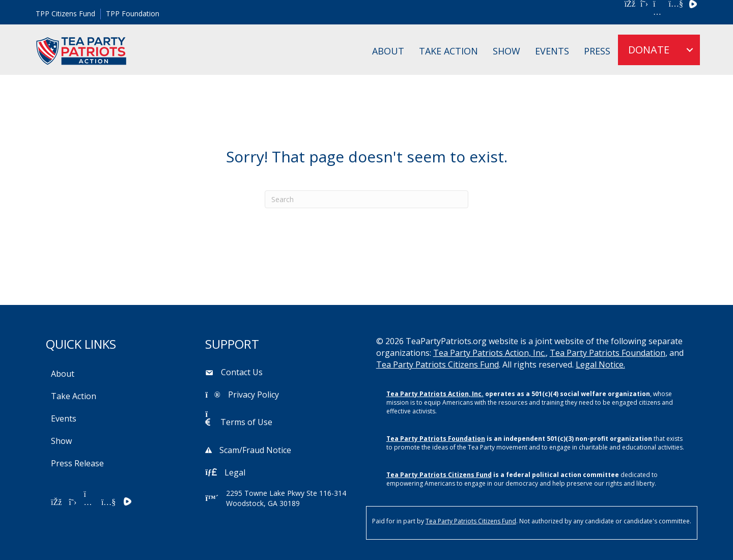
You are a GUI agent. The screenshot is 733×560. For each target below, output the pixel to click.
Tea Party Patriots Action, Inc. (489, 353)
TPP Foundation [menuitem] (133, 13)
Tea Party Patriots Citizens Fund (438, 365)
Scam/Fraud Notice (255, 450)
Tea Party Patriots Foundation (608, 353)
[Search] (366, 199)
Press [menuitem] (597, 51)
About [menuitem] (388, 51)
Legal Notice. (600, 365)
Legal (235, 472)
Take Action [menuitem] (448, 51)
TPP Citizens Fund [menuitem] (65, 13)
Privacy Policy (253, 395)
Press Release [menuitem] (77, 463)
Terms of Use (246, 422)
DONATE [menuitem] (649, 50)
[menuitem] (690, 50)
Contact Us (242, 372)
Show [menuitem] (506, 51)
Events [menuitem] (552, 51)
